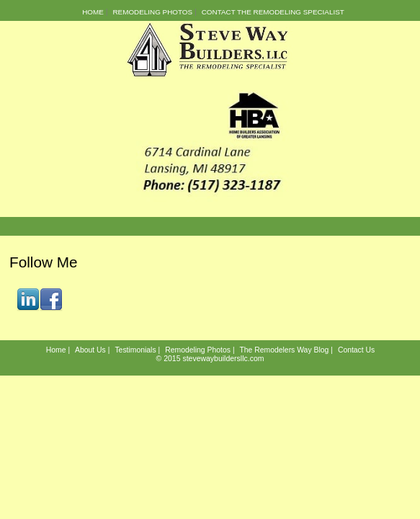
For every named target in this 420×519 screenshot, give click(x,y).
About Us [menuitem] (90, 350)
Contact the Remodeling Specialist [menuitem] (273, 12)
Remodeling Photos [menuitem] (152, 12)
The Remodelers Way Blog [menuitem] (284, 350)
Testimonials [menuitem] (135, 350)
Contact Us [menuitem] (356, 350)
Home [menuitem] (93, 12)
